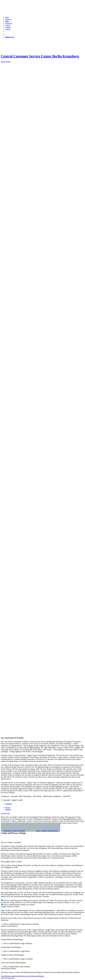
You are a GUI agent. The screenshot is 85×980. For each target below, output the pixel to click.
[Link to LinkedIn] (9, 804)
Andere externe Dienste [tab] (9, 926)
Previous (4, 62)
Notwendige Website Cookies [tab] (11, 862)
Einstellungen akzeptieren (10, 976)
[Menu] (10, 37)
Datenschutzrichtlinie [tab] (8, 969)
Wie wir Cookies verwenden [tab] (11, 842)
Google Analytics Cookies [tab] (10, 907)
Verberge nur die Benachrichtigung (32, 976)
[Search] (8, 29)
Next (9, 62)
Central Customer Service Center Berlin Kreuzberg (40, 56)
